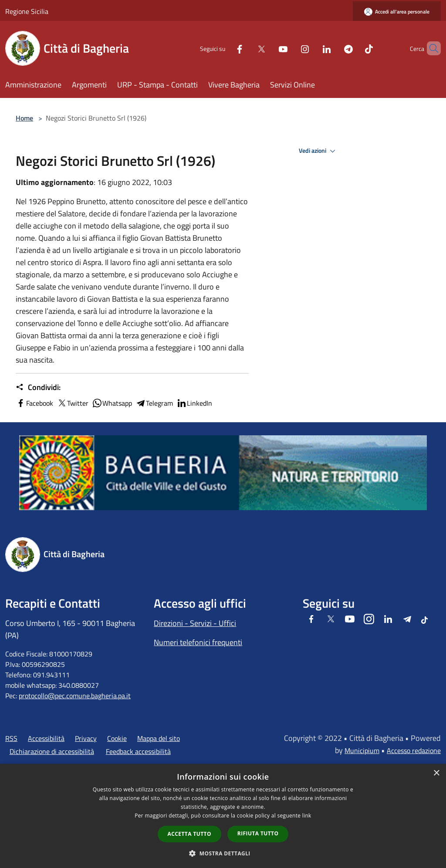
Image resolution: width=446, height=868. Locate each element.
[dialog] (223, 816)
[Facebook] (225, 48)
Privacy (86, 738)
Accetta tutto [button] (189, 834)
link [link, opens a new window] (307, 816)
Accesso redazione (414, 750)
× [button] (436, 773)
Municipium (362, 750)
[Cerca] (430, 48)
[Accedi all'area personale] (397, 12)
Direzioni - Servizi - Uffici (195, 623)
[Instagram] (290, 48)
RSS (11, 738)
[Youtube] (268, 48)
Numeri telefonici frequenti (198, 642)
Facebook (34, 403)
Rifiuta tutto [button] (258, 833)
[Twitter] (247, 48)
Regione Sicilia (27, 11)
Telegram (154, 403)
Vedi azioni (318, 151)
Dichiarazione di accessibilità (52, 751)
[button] (223, 853)
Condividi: (38, 387)
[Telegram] (334, 48)
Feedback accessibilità (138, 751)
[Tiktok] (354, 48)
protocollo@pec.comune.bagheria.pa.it (75, 696)
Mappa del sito (159, 738)
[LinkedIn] (312, 48)
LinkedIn (194, 403)
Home (24, 118)
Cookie (117, 738)
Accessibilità (46, 738)
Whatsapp (112, 403)
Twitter (73, 403)
